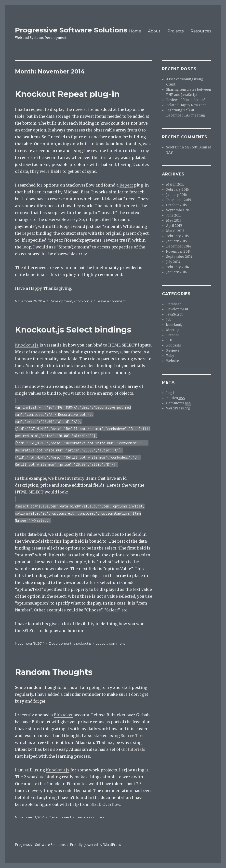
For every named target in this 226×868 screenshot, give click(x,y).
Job (169, 320)
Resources (201, 31)
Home (135, 31)
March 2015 (175, 231)
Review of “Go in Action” (186, 100)
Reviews (173, 351)
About (154, 31)
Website (173, 361)
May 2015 (174, 221)
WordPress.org (178, 408)
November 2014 (179, 252)
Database (174, 304)
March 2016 (175, 184)
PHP (170, 340)
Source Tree (133, 736)
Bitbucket (63, 715)
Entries (175, 398)
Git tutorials (133, 749)
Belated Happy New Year (186, 105)
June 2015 (174, 215)
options (106, 373)
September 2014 (179, 257)
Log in (171, 393)
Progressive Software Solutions (71, 30)
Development (61, 301)
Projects (175, 31)
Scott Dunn (175, 147)
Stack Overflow (105, 804)
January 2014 (177, 272)
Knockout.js (27, 345)
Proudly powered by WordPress (95, 845)
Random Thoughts (54, 672)
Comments (179, 403)
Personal (173, 335)
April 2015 (174, 226)
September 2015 (179, 210)
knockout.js (83, 301)
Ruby (170, 356)
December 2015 (179, 200)
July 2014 (173, 262)
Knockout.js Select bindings (73, 330)
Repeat (126, 185)
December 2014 (179, 246)
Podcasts (173, 345)
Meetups (173, 330)
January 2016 (176, 195)
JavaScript (174, 314)
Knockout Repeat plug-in (67, 94)
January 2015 (176, 241)
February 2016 (177, 190)
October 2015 (176, 205)
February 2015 (177, 236)
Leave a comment (111, 301)
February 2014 (178, 267)
